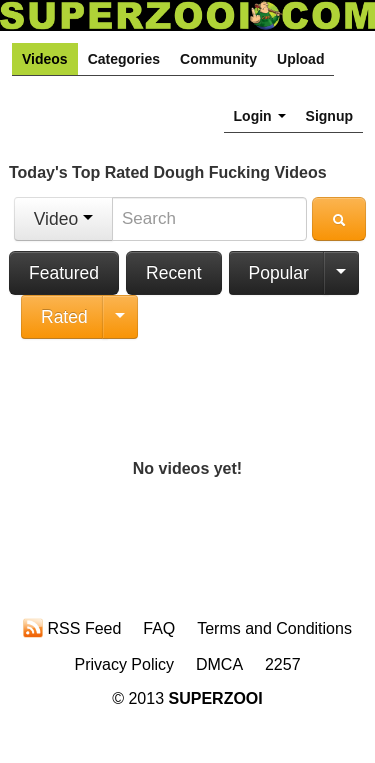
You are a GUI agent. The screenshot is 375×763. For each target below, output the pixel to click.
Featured (64, 273)
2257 (283, 664)
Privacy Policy (124, 664)
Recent (173, 273)
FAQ (159, 628)
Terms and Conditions (274, 628)
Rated (64, 317)
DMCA (219, 664)
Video (63, 219)
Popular (279, 273)
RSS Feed (72, 628)
